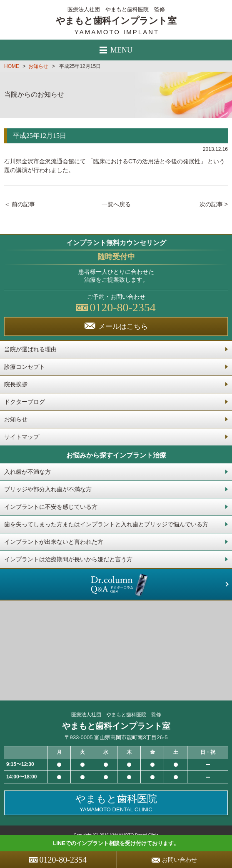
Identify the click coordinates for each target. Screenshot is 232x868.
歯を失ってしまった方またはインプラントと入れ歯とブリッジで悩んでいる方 (106, 524)
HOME (12, 66)
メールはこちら (116, 326)
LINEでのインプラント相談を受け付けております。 (116, 843)
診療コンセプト (25, 367)
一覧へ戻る (116, 204)
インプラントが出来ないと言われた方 (54, 542)
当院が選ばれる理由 (30, 349)
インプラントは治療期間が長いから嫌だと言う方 (68, 559)
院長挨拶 (16, 384)
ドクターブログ (25, 402)
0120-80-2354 (58, 860)
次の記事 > (214, 204)
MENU (116, 50)
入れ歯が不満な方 (27, 472)
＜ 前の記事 (20, 204)
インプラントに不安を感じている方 (51, 507)
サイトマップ (22, 437)
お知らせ (38, 66)
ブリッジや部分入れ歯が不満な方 (48, 489)
